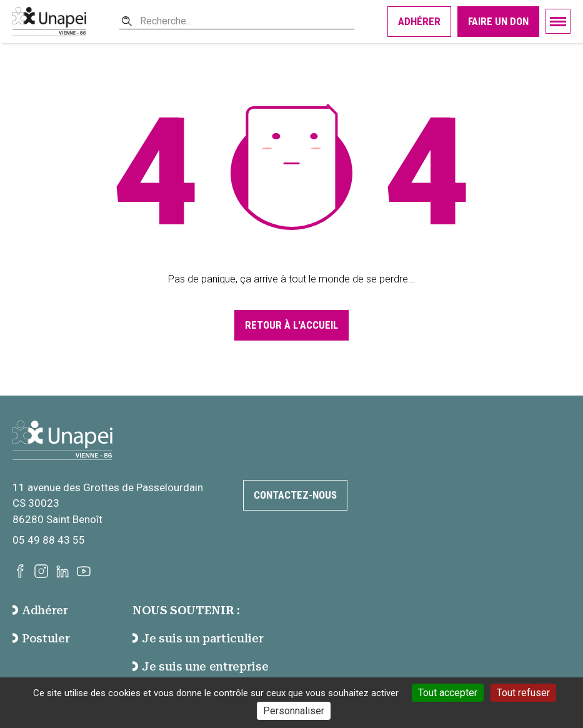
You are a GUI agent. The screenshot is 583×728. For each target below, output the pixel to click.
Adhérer (419, 21)
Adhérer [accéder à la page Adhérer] (40, 610)
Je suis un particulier (198, 638)
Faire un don (498, 21)
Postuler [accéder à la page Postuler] (41, 638)
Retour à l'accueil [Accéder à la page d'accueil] (291, 325)
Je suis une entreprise (200, 666)
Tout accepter (448, 693)
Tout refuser (523, 693)
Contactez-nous (295, 495)
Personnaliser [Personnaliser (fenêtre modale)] (294, 711)
